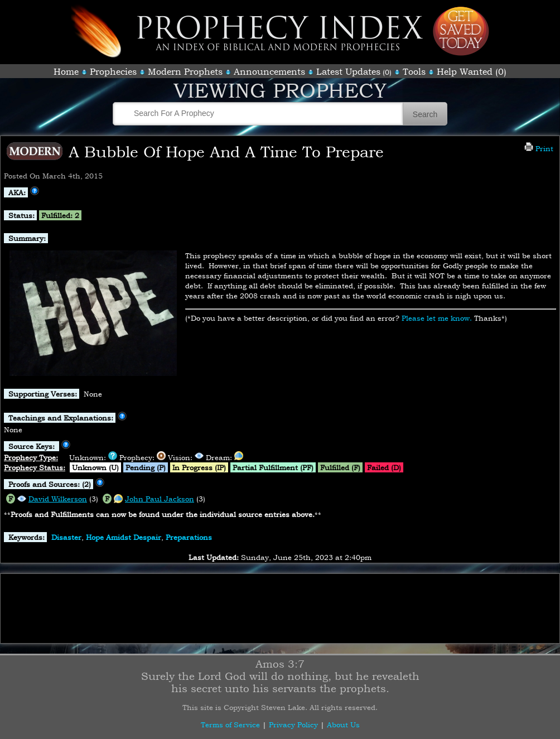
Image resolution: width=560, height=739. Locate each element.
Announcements (269, 71)
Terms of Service (230, 724)
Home (66, 71)
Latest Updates (348, 71)
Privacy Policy (293, 724)
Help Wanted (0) (472, 71)
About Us (343, 724)
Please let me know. (437, 318)
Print (539, 148)
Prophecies (113, 71)
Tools (414, 71)
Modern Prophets (185, 71)
